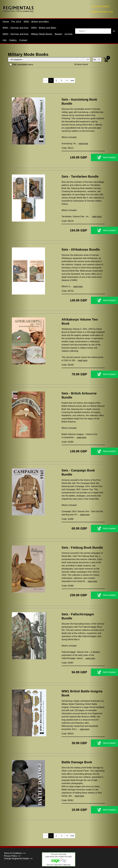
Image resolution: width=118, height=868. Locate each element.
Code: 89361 (66, 787)
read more (80, 144)
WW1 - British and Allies (36, 22)
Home (6, 22)
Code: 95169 (66, 362)
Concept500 (63, 863)
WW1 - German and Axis (16, 28)
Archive (69, 34)
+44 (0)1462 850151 (100, 6)
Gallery (13, 40)
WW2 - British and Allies (44, 28)
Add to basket (89, 157)
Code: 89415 (66, 720)
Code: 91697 (66, 649)
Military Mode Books (42, 34)
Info (5, 40)
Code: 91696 (65, 576)
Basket (58, 34)
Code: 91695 (66, 513)
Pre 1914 (16, 22)
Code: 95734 (65, 288)
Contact (23, 40)
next (72, 80)
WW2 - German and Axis (16, 34)
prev (46, 80)
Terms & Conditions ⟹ (15, 840)
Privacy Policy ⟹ (12, 842)
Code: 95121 (65, 148)
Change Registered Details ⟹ (18, 845)
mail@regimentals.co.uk (102, 12)
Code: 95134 (65, 218)
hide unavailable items (21, 65)
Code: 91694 (65, 436)
